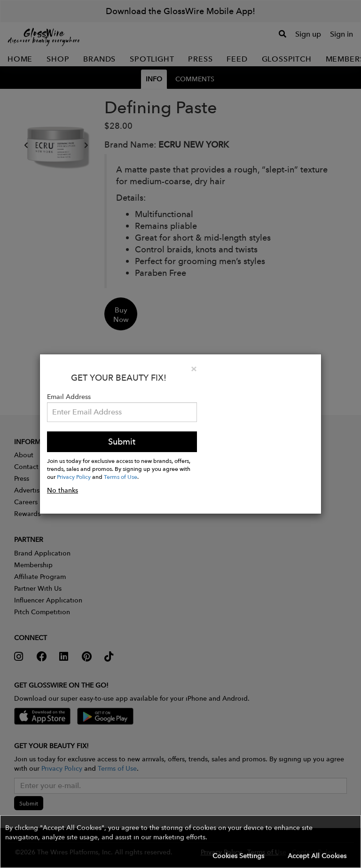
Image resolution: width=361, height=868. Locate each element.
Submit (122, 442)
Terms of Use (121, 477)
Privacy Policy (74, 477)
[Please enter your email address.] (122, 412)
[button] (180, 842)
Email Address (69, 397)
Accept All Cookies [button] (317, 856)
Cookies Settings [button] (238, 856)
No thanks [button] (63, 490)
